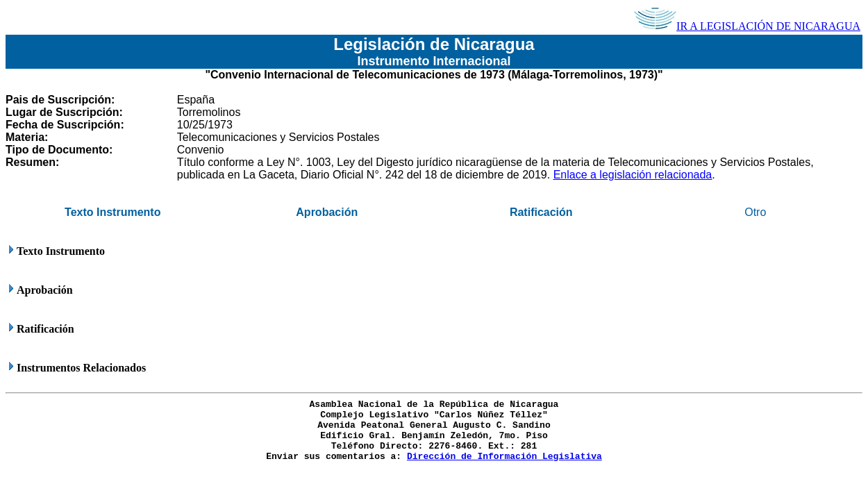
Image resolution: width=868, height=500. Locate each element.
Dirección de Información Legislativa (504, 457)
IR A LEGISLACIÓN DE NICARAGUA (747, 26)
